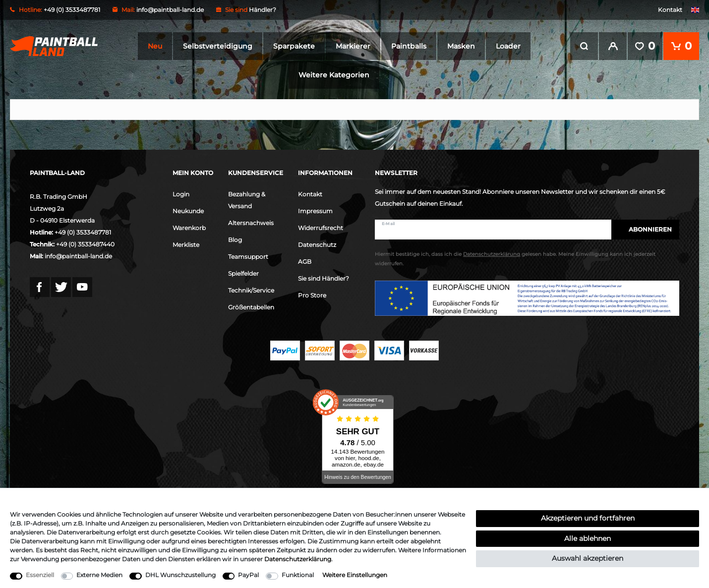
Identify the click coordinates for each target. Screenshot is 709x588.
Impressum (315, 211)
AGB (305, 262)
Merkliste (186, 245)
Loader (508, 46)
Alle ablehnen (588, 538)
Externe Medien (99, 575)
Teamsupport (248, 257)
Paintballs (409, 46)
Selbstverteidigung (218, 46)
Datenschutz (317, 245)
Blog (235, 240)
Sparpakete (294, 46)
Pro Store (312, 295)
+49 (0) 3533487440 (85, 244)
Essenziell (40, 575)
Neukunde (188, 211)
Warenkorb (189, 228)
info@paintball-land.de (170, 10)
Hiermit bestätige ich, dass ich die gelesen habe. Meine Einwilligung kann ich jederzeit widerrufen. (515, 259)
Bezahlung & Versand (247, 200)
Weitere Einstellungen (355, 575)
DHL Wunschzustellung (180, 575)
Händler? (263, 10)
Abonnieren (645, 229)
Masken (461, 46)
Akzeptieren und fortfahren (588, 518)
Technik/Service (251, 290)
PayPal (248, 575)
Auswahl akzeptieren (588, 558)
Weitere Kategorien (334, 75)
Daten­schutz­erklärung (298, 559)
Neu (155, 46)
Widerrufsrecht (321, 228)
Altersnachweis (251, 223)
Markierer (353, 46)
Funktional (298, 575)
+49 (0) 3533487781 (83, 232)
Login (181, 194)
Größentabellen (251, 307)
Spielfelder (243, 273)
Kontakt (670, 10)
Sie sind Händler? (324, 278)
